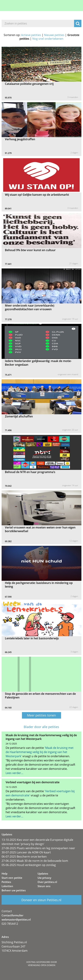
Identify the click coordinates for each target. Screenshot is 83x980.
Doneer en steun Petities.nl (41, 900)
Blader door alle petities (41, 727)
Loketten (7, 886)
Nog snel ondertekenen (48, 39)
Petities (6, 882)
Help (4, 874)
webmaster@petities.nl (16, 919)
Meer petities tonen (41, 715)
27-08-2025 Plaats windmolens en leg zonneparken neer (38, 848)
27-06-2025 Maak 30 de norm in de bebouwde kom (35, 861)
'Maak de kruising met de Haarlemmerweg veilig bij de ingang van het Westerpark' (40, 752)
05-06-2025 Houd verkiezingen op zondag (29, 865)
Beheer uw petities (14, 890)
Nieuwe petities (54, 35)
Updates (43, 874)
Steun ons (44, 886)
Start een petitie (12, 878)
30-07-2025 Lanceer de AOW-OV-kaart (26, 852)
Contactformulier (12, 915)
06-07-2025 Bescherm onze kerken (24, 857)
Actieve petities (31, 35)
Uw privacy (44, 878)
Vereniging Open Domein (42, 965)
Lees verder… (14, 773)
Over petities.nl (47, 882)
